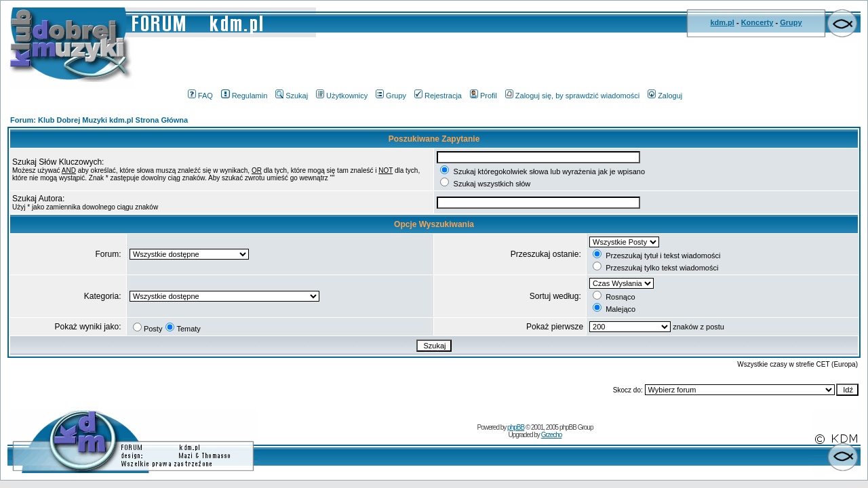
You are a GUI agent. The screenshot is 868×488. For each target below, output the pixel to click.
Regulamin (244, 96)
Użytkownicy (342, 96)
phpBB (516, 427)
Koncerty (757, 22)
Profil (484, 96)
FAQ (200, 96)
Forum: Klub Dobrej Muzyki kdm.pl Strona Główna (99, 120)
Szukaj (292, 96)
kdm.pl (722, 22)
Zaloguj (665, 96)
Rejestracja (438, 96)
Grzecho (552, 435)
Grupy (791, 22)
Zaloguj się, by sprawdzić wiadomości (572, 96)
